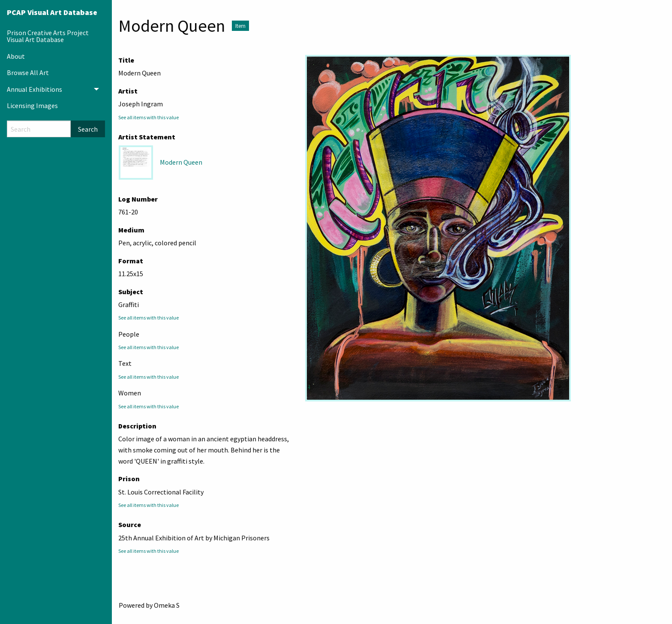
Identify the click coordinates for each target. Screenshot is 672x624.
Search (88, 129)
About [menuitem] (16, 56)
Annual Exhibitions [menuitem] (34, 89)
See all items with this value (148, 117)
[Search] (39, 129)
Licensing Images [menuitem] (32, 106)
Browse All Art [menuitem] (28, 72)
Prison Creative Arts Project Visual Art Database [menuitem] (48, 36)
